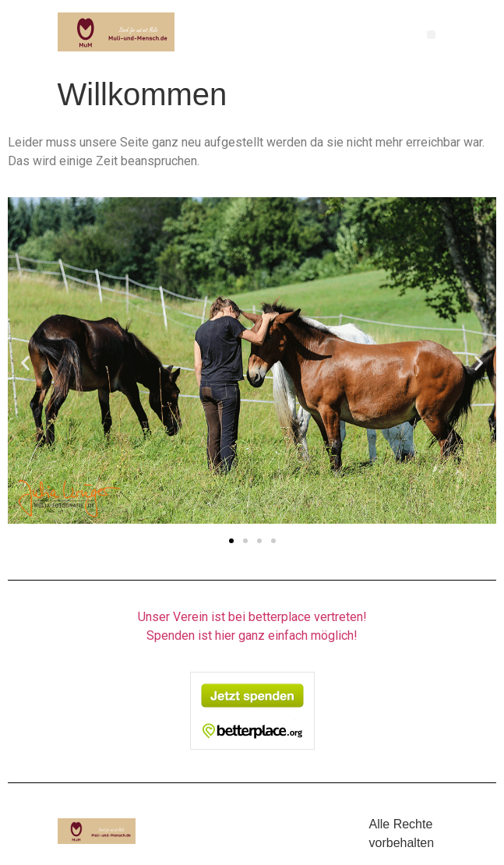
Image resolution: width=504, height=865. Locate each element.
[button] (431, 35)
